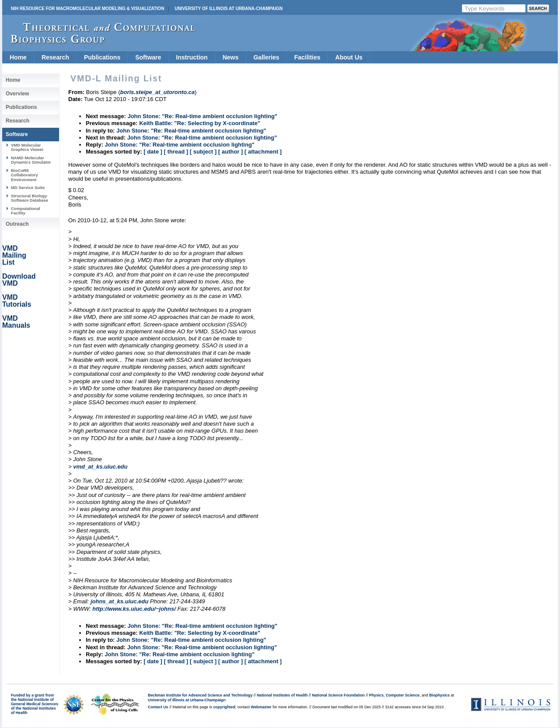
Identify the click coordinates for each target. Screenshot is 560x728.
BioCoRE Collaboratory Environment (24, 175)
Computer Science (403, 695)
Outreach (17, 224)
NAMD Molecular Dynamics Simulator (31, 160)
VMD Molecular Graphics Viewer (27, 147)
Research (55, 57)
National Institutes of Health (282, 695)
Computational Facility (26, 211)
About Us (349, 57)
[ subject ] (203, 152)
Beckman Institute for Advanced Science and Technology (200, 695)
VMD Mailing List (14, 255)
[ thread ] (176, 152)
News (231, 57)
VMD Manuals (16, 322)
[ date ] (153, 152)
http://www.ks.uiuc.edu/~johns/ (134, 609)
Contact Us (158, 707)
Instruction (192, 57)
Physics (376, 695)
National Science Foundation (338, 695)
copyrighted (224, 707)
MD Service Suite (28, 187)
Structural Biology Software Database (30, 198)
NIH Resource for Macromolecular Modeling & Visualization (87, 9)
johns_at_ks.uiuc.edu (119, 601)
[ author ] (231, 152)
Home (18, 57)
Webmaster (261, 707)
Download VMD (19, 280)
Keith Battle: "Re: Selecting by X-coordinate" (200, 123)
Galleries (266, 57)
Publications (102, 57)
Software (148, 57)
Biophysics (439, 695)
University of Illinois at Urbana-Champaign (229, 9)
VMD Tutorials (17, 301)
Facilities (307, 57)
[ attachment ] (263, 152)
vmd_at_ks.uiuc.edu (100, 467)
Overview (17, 94)
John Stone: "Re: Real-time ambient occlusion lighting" (202, 116)
